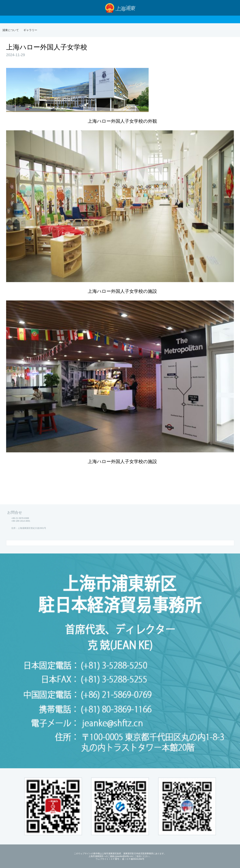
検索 (232, 8)
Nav (8, 8)
